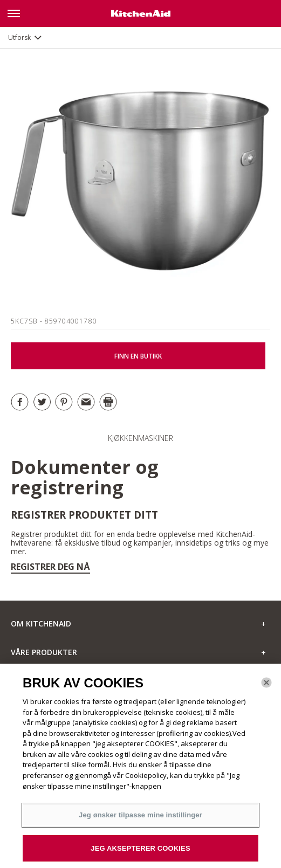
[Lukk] (266, 686)
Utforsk (19, 37)
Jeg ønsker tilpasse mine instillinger (140, 818)
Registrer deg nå (50, 567)
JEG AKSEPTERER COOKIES (140, 852)
